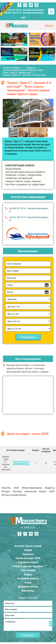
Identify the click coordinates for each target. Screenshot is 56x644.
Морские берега (12, 68)
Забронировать (21, 463)
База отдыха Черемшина (17, 72)
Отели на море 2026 (28, 558)
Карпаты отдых (28, 562)
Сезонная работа (28, 578)
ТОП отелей (28, 570)
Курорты (31, 68)
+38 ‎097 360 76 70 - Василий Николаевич (24, 13)
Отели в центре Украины (28, 566)
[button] (51, 113)
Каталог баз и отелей (28, 546)
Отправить (28, 337)
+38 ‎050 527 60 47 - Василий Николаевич (24, 10)
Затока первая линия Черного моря (23, 70)
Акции (28, 550)
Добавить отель (28, 586)
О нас (28, 582)
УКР (23, 18)
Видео (28, 574)
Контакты (28, 591)
